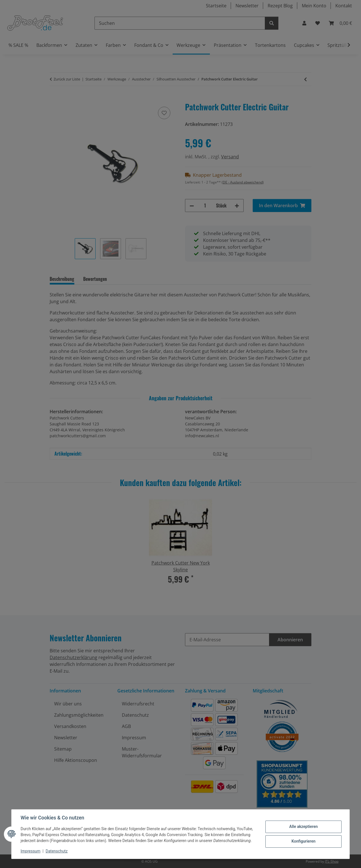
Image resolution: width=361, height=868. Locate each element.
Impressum (30, 851)
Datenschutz (57, 851)
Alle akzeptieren (303, 827)
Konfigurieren (303, 841)
